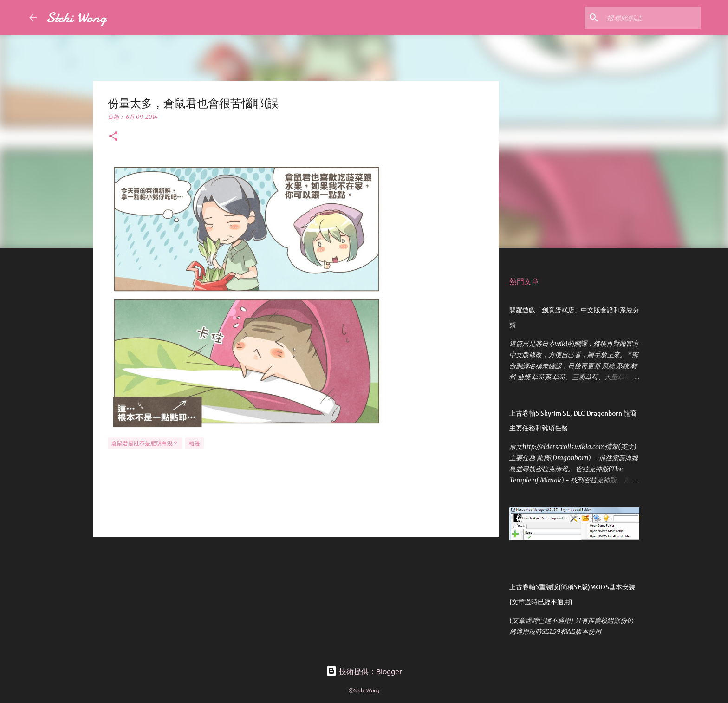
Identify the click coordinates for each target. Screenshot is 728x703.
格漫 (195, 443)
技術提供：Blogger (364, 671)
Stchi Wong (76, 18)
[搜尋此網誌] (652, 18)
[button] (113, 137)
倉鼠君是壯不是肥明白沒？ (145, 443)
